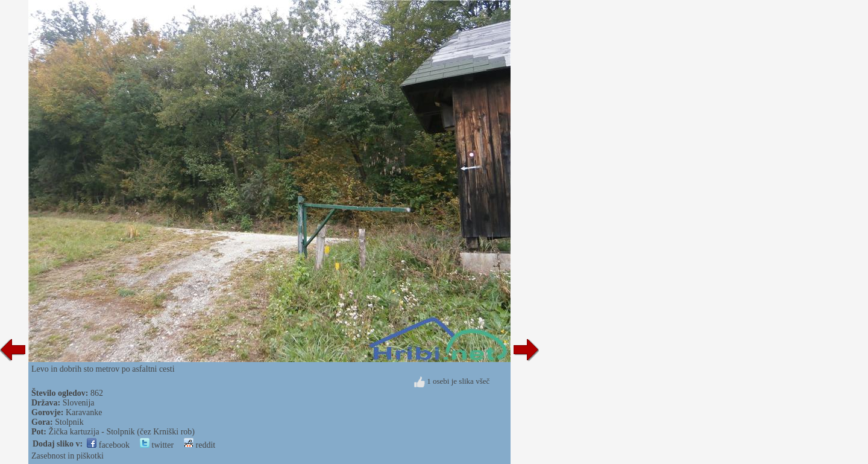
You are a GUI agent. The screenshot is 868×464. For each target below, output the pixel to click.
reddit (200, 445)
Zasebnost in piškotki (68, 456)
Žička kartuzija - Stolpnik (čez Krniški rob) (121, 432)
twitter (157, 445)
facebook (108, 445)
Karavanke (84, 412)
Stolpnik (69, 422)
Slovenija (79, 403)
